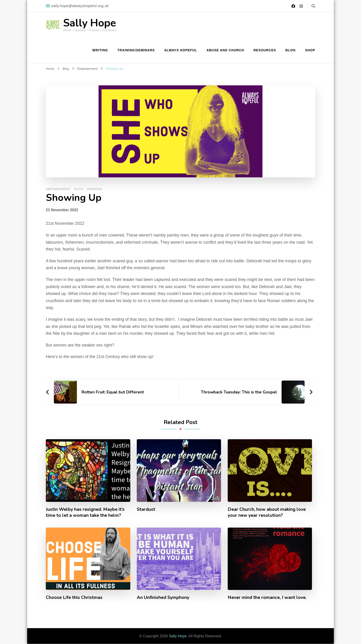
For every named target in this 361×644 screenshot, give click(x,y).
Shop (310, 50)
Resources (265, 50)
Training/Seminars (136, 50)
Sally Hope (90, 23)
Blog (291, 50)
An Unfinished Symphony (163, 598)
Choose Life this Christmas (74, 598)
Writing (100, 50)
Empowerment (58, 189)
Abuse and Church (225, 50)
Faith (79, 189)
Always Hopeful (181, 50)
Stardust (146, 509)
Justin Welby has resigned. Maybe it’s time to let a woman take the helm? (85, 512)
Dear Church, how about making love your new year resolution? (267, 512)
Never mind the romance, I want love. (267, 598)
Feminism (94, 189)
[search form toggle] (313, 6)
